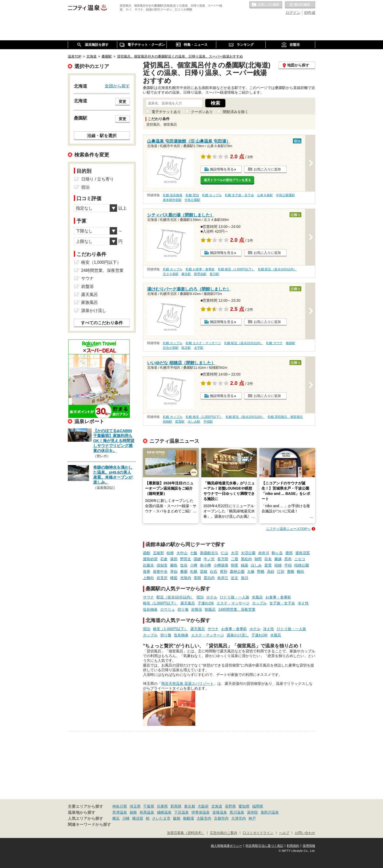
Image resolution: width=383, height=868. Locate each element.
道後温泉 (220, 812)
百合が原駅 (171, 348)
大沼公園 (248, 553)
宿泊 (200, 597)
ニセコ (300, 559)
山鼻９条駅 (265, 195)
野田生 (186, 559)
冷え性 (303, 603)
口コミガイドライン (258, 833)
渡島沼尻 (303, 553)
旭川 (245, 578)
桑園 (184, 572)
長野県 (230, 806)
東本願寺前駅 (172, 200)
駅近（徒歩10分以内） (175, 597)
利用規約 (293, 846)
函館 (147, 553)
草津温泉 (120, 812)
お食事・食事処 (278, 597)
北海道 (217, 806)
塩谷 (184, 565)
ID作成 (310, 13)
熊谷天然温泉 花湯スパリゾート (187, 684)
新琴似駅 (200, 274)
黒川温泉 (237, 812)
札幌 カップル (212, 195)
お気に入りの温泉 (266, 5)
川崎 (126, 818)
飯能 (177, 818)
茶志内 (209, 578)
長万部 (223, 559)
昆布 (288, 559)
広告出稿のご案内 (224, 833)
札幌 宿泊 (192, 195)
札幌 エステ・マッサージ (203, 343)
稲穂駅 (168, 422)
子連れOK (206, 603)
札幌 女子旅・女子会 (239, 195)
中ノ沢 (209, 559)
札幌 (194, 572)
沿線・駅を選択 (102, 136)
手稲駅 (208, 422)
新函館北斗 (209, 553)
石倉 (164, 559)
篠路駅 (291, 343)
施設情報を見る (222, 169)
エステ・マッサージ (233, 603)
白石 (214, 572)
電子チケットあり (166, 112)
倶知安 (162, 565)
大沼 (235, 553)
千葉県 (149, 806)
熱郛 (258, 559)
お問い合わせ (305, 833)
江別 (281, 572)
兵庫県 (162, 806)
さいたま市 (161, 818)
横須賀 (138, 818)
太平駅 (199, 348)
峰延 (174, 578)
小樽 (194, 565)
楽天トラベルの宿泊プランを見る (227, 180)
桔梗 (170, 553)
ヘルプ (284, 833)
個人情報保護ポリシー (226, 846)
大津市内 (238, 818)
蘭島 (174, 565)
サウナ (148, 597)
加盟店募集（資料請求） (186, 833)
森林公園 (237, 572)
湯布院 (252, 812)
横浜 (116, 818)
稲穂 (278, 565)
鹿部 (289, 553)
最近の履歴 (300, 5)
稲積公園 (302, 565)
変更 (123, 102)
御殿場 (188, 818)
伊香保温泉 (201, 812)
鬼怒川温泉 (270, 812)
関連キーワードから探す (89, 825)
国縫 (197, 559)
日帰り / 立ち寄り (98, 179)
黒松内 (246, 559)
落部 (174, 559)
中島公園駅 (192, 200)
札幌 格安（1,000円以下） (236, 269)
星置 (268, 565)
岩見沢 (162, 578)
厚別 (224, 572)
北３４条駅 (171, 274)
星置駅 (180, 422)
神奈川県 (120, 806)
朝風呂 (210, 609)
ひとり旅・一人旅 (235, 597)
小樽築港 (221, 565)
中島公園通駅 (285, 195)
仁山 (225, 553)
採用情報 (309, 846)
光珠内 (186, 578)
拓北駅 (186, 348)
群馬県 (176, 806)
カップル (259, 603)
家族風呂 (90, 302)
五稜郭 (158, 553)
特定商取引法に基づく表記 (264, 846)
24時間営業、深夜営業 (237, 609)
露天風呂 (188, 603)
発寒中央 (160, 572)
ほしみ (256, 565)
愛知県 (244, 806)
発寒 (147, 572)
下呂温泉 (181, 812)
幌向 (301, 572)
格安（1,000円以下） (160, 603)
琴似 (174, 572)
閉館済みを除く (236, 112)
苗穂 (204, 572)
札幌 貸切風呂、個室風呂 (285, 417)
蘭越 (278, 559)
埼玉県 (135, 806)
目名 (268, 559)
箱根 (133, 812)
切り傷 (183, 609)
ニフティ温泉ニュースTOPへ (288, 529)
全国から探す (117, 86)
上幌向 (148, 578)
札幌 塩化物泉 (173, 195)
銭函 (245, 565)
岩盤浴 (197, 609)
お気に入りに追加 (267, 169)
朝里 (235, 565)
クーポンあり (202, 112)
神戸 (252, 818)
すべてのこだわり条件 (102, 323)
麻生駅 (186, 274)
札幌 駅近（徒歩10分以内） (277, 269)
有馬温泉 (147, 812)
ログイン (293, 13)
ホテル (212, 597)
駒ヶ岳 (277, 553)
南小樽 (206, 565)
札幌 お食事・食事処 (200, 269)
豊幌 (291, 572)
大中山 (182, 553)
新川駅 (214, 274)
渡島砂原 (150, 559)
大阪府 (203, 806)
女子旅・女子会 (282, 603)
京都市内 (221, 818)
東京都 (190, 806)
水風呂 (257, 597)
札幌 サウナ (274, 343)
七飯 (194, 553)
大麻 (251, 572)
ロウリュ (168, 609)
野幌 (261, 572)
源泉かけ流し (238, 635)
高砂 (271, 572)
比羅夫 (148, 565)
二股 (235, 559)
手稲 (288, 565)
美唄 (197, 578)
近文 (235, 578)
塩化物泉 (150, 609)
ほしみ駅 (194, 422)
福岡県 (258, 806)
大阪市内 (204, 818)
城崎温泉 (164, 812)
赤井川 (264, 553)
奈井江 (223, 578)
